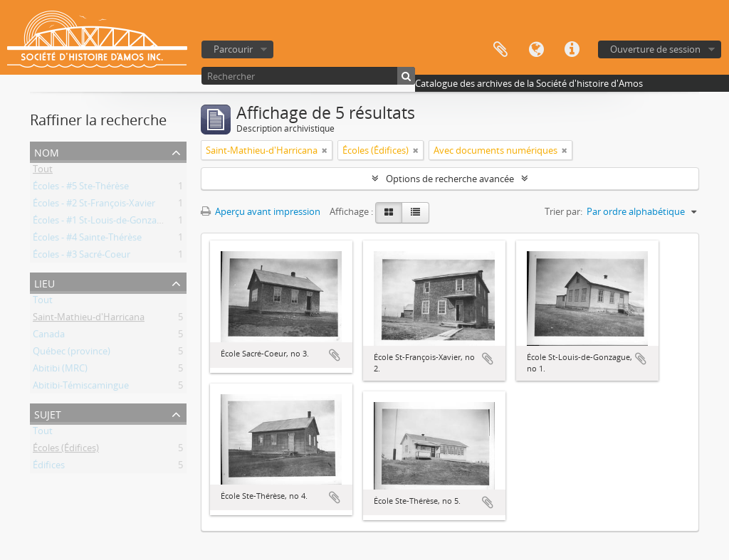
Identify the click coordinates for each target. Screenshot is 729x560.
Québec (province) (72, 354)
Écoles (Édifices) (66, 450)
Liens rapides (572, 50)
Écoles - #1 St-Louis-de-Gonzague (103, 223)
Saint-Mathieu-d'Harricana (89, 319)
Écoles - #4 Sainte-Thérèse (87, 240)
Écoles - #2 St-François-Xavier (94, 206)
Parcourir (233, 49)
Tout (43, 171)
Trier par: (563, 211)
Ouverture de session (655, 49)
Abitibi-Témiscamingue (81, 388)
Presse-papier (500, 50)
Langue (536, 50)
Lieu (44, 282)
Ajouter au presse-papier (335, 355)
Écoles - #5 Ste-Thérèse (81, 189)
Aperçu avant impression (261, 211)
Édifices (49, 467)
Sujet (48, 413)
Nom (47, 151)
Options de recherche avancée (450, 179)
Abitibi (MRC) (60, 371)
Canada (49, 337)
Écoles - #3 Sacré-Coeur (82, 257)
